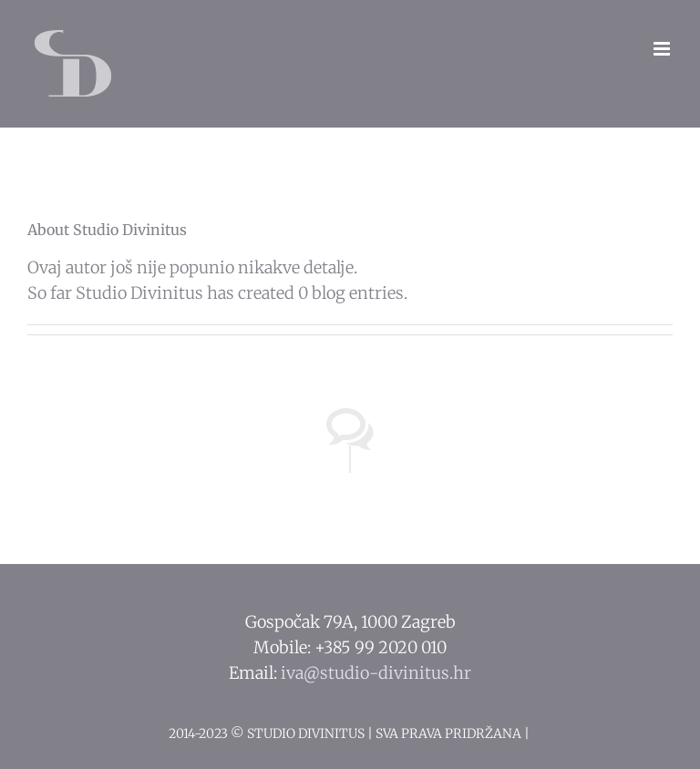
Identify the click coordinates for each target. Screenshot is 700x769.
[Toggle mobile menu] (663, 49)
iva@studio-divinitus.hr (376, 673)
